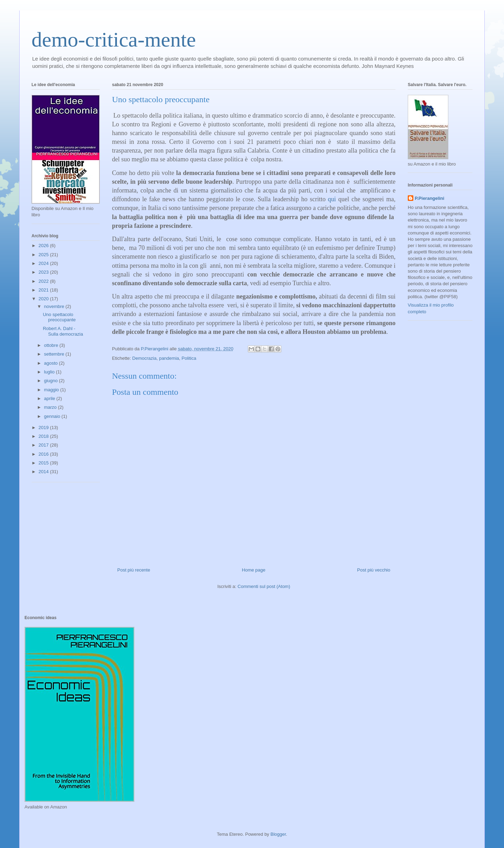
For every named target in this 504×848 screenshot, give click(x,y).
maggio (52, 390)
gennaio (53, 416)
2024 (44, 263)
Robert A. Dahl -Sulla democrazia (63, 331)
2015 (44, 463)
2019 (44, 427)
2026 (44, 246)
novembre (55, 306)
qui (332, 199)
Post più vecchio (374, 570)
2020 (44, 299)
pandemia (169, 358)
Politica (189, 358)
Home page (254, 570)
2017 (44, 445)
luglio (50, 372)
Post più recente (134, 570)
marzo (51, 407)
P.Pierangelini (429, 198)
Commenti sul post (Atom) (264, 586)
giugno (52, 381)
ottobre (52, 345)
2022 (44, 281)
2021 (44, 290)
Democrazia (144, 358)
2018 (44, 436)
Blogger (278, 834)
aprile (50, 398)
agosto (52, 363)
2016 (44, 454)
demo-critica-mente (114, 40)
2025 (44, 255)
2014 (44, 472)
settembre (55, 354)
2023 (44, 272)
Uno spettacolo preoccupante (59, 317)
